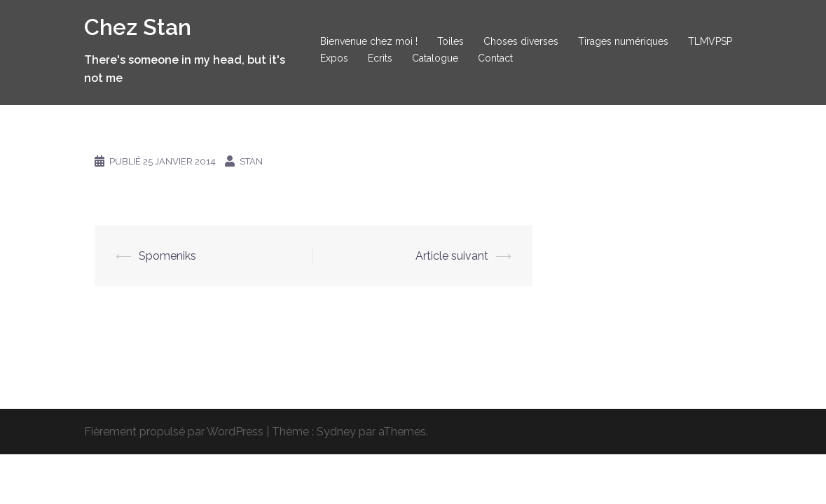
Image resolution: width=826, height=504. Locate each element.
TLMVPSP (710, 41)
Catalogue (435, 58)
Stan (251, 161)
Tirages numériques (623, 41)
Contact (495, 58)
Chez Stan (138, 27)
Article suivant (452, 256)
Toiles (450, 41)
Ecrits (380, 58)
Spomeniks (167, 256)
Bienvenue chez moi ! (369, 41)
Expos (334, 58)
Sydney (336, 432)
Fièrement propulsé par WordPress (174, 432)
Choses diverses (521, 41)
